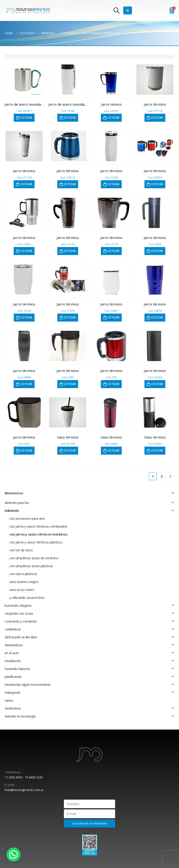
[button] (14, 855)
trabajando (13, 692)
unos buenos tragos (24, 582)
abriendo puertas (17, 503)
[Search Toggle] (117, 10)
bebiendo (12, 511)
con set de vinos (21, 550)
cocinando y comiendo (21, 621)
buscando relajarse (18, 605)
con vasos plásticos (23, 574)
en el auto (12, 653)
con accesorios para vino (27, 518)
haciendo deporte (17, 669)
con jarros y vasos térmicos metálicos (38, 534)
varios (9, 700)
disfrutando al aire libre (21, 637)
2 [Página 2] (162, 476)
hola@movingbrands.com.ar (24, 790)
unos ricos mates (22, 590)
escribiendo (13, 661)
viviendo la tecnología (20, 716)
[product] (24, 80)
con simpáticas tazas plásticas (31, 566)
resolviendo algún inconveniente (28, 685)
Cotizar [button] (26, 118)
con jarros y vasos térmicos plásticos (36, 542)
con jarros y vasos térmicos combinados (38, 526)
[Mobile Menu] (128, 10)
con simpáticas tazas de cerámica (34, 558)
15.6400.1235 (34, 777)
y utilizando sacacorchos (27, 598)
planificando (13, 677)
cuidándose (13, 629)
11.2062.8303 (14, 777)
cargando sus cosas (19, 613)
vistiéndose (13, 708)
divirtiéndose (14, 645)
